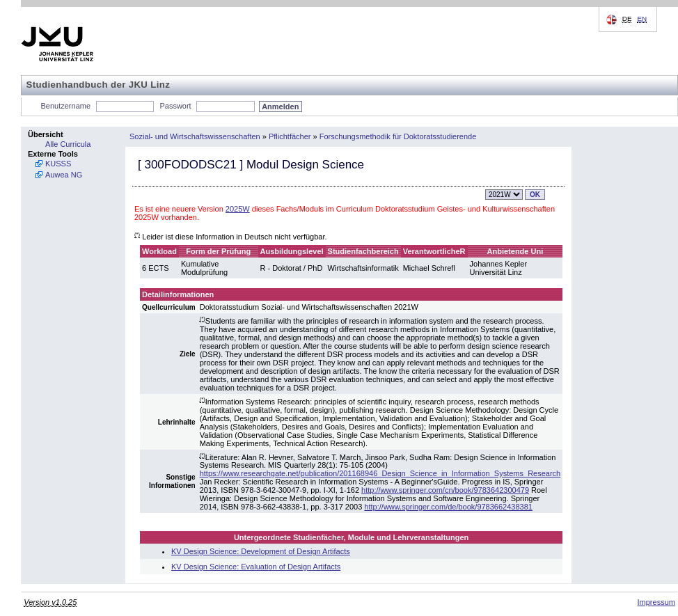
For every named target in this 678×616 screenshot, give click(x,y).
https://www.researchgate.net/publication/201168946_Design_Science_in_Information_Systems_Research (380, 473)
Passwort (175, 106)
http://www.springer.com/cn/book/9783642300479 (445, 490)
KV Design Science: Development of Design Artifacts (261, 551)
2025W (238, 209)
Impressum (656, 602)
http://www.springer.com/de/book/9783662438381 (448, 507)
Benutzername (66, 106)
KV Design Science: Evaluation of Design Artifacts (256, 567)
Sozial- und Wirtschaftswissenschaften (195, 136)
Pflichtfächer (290, 136)
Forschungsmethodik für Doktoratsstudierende (398, 136)
